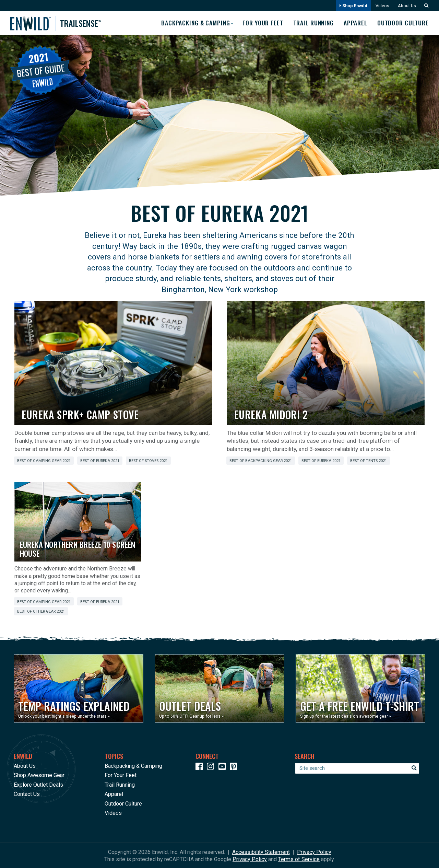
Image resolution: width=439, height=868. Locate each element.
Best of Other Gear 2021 (41, 611)
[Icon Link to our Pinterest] (235, 767)
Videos (382, 6)
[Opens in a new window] (79, 688)
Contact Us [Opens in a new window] (27, 794)
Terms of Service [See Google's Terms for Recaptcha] (299, 859)
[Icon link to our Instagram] (212, 767)
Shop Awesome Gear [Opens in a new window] (39, 775)
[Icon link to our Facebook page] (201, 767)
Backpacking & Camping (133, 766)
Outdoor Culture (403, 23)
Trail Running (312, 23)
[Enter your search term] (357, 768)
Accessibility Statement (261, 852)
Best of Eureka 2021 (100, 461)
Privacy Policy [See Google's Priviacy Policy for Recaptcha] (250, 859)
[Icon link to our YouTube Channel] (224, 767)
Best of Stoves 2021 (148, 461)
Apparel (355, 23)
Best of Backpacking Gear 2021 (261, 461)
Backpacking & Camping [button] (193, 23)
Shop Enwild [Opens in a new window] (352, 6)
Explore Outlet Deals (38, 784)
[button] (425, 6)
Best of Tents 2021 (369, 461)
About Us (406, 6)
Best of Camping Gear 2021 (44, 461)
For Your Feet (261, 23)
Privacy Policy (314, 852)
